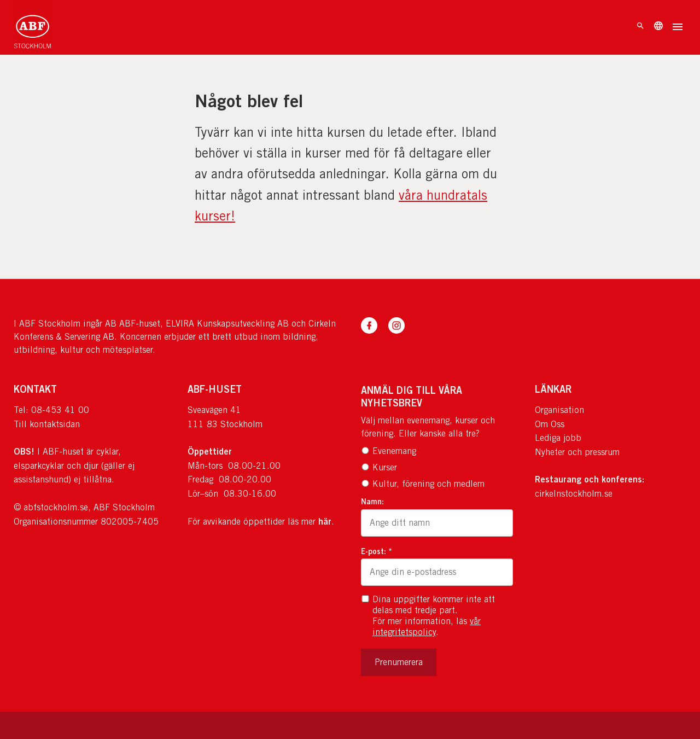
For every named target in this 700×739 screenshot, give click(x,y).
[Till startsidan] (33, 27)
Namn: (372, 501)
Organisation (559, 410)
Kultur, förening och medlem (423, 484)
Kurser (379, 467)
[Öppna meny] (678, 28)
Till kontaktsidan (47, 424)
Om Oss (550, 424)
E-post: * (377, 551)
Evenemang (389, 451)
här (325, 521)
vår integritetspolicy (427, 627)
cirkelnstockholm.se (574, 494)
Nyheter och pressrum (577, 452)
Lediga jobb (558, 438)
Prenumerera (399, 662)
